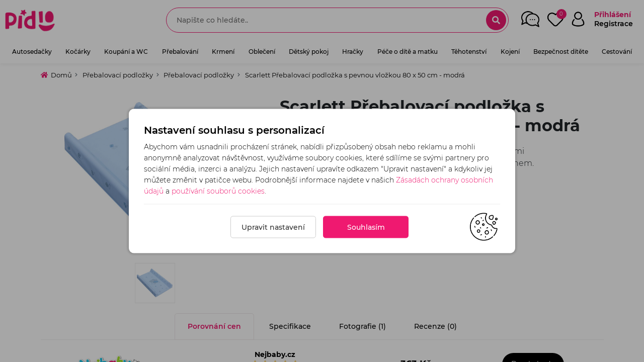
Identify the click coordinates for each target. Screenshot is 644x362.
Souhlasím (366, 227)
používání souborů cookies (218, 191)
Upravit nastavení (273, 227)
